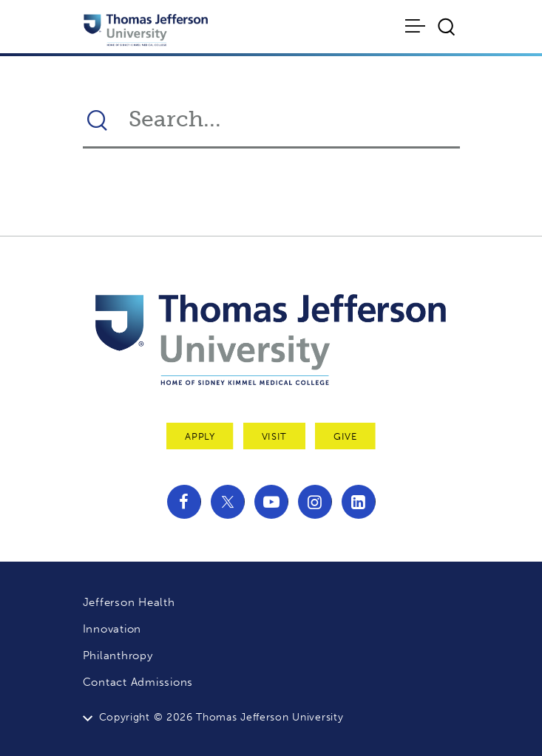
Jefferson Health (129, 602)
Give (345, 436)
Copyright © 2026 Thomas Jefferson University (221, 717)
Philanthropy (118, 655)
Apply (200, 436)
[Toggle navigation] (416, 26)
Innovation (112, 629)
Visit (274, 436)
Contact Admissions (138, 682)
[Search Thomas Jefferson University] (286, 119)
